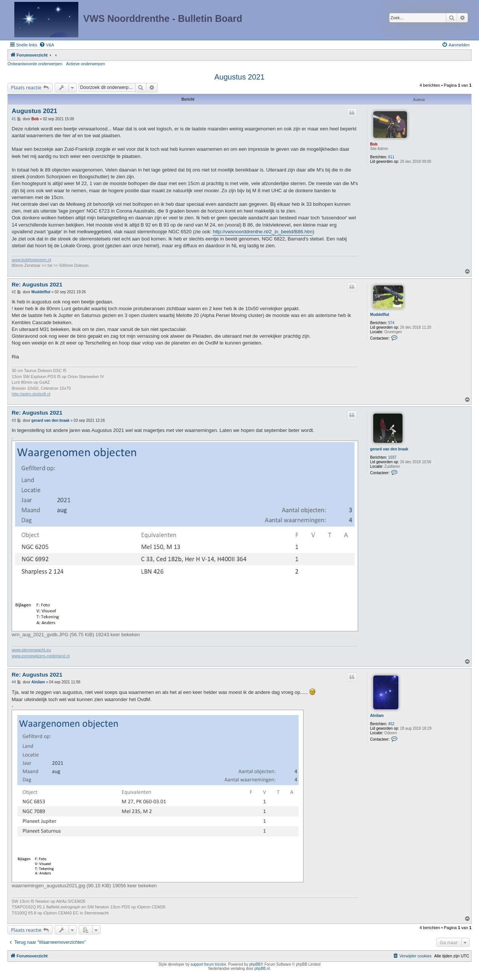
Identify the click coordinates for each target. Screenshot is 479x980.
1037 (392, 457)
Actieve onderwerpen (86, 64)
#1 (14, 119)
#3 (14, 420)
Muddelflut (380, 315)
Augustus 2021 (239, 77)
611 (391, 157)
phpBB (255, 964)
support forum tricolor (208, 964)
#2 (14, 292)
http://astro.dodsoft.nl (31, 394)
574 (391, 323)
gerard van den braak (389, 449)
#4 (14, 682)
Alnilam (377, 716)
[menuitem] (47, 45)
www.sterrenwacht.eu (31, 650)
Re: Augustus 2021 (37, 284)
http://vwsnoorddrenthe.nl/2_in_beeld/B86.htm (263, 232)
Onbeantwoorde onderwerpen (35, 64)
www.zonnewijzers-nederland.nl (41, 656)
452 (391, 724)
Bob (374, 144)
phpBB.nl (262, 969)
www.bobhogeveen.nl (31, 260)
